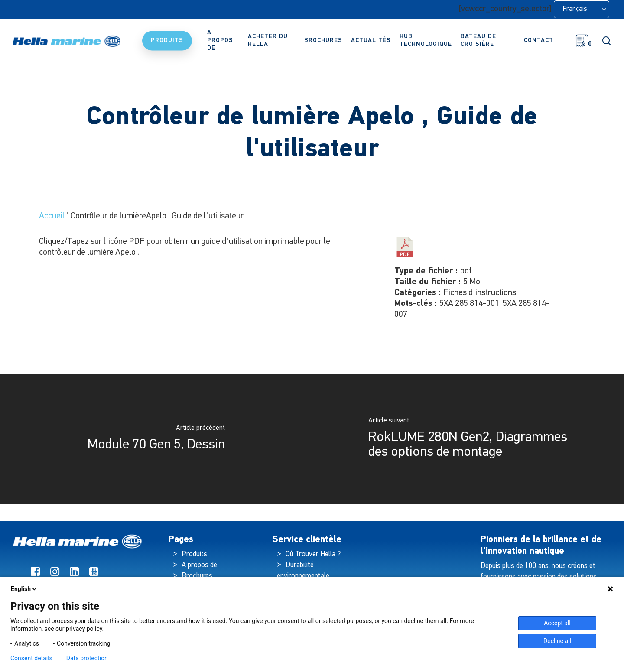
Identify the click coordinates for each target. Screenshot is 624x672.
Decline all (557, 641)
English (24, 589)
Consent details (31, 658)
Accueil (52, 216)
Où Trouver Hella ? (314, 554)
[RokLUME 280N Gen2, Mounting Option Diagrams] (468, 439)
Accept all (557, 623)
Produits (194, 554)
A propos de (199, 565)
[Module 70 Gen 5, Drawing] (156, 439)
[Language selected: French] (582, 9)
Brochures (197, 576)
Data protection (87, 658)
